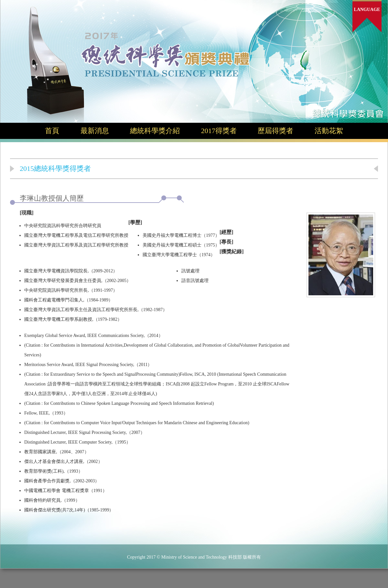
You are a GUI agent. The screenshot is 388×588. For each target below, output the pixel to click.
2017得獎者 (219, 131)
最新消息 (95, 131)
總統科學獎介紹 (155, 131)
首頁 (52, 131)
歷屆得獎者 (275, 131)
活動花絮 (329, 131)
